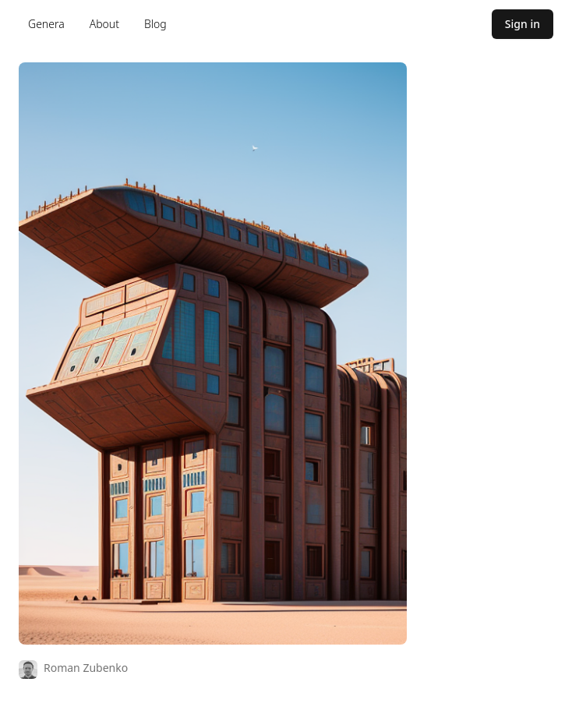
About (104, 24)
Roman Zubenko (86, 668)
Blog (155, 24)
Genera (46, 24)
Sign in (523, 24)
